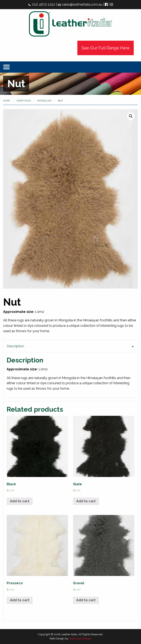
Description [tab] (15, 346)
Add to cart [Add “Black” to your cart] (20, 501)
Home (7, 101)
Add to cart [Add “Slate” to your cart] (86, 501)
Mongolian (44, 101)
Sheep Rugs (24, 101)
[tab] (70, 369)
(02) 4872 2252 (41, 4)
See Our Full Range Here (106, 48)
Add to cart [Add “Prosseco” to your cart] (20, 600)
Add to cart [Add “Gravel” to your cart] (86, 600)
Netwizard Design (81, 639)
